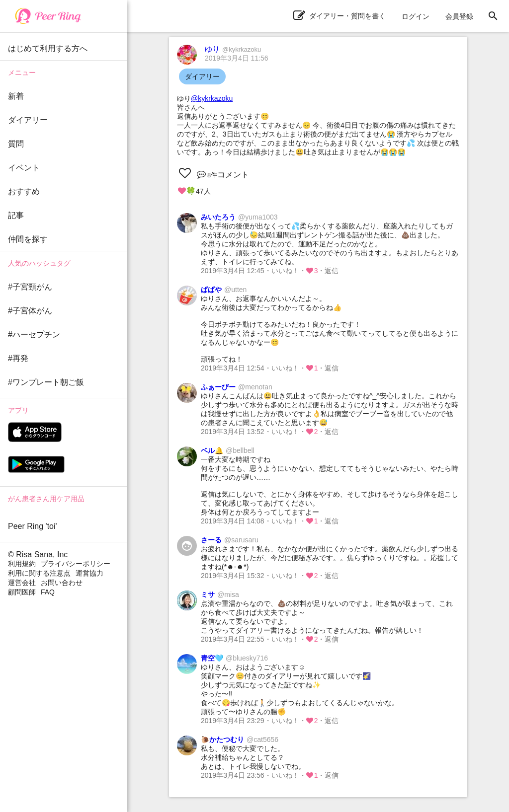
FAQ (48, 592)
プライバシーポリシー (76, 564)
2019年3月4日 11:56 (237, 58)
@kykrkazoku (212, 98)
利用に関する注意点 (39, 573)
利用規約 (22, 564)
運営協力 (89, 573)
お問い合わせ (62, 583)
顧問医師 (22, 592)
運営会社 (22, 583)
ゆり (233, 49)
